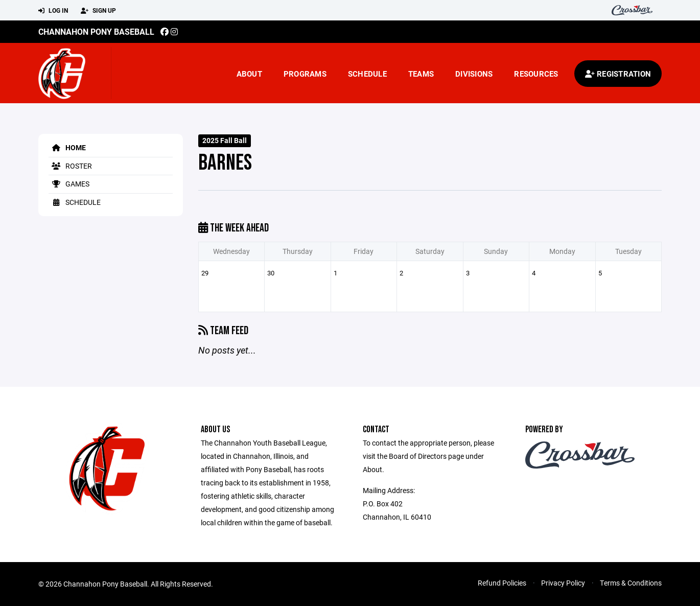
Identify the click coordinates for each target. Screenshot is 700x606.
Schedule (367, 74)
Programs (305, 74)
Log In (53, 11)
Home (67, 147)
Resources (536, 74)
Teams (421, 74)
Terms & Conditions (631, 583)
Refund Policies (502, 583)
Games (69, 184)
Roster (70, 166)
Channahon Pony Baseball (96, 31)
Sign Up (98, 11)
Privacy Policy (563, 583)
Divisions (474, 74)
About (249, 74)
